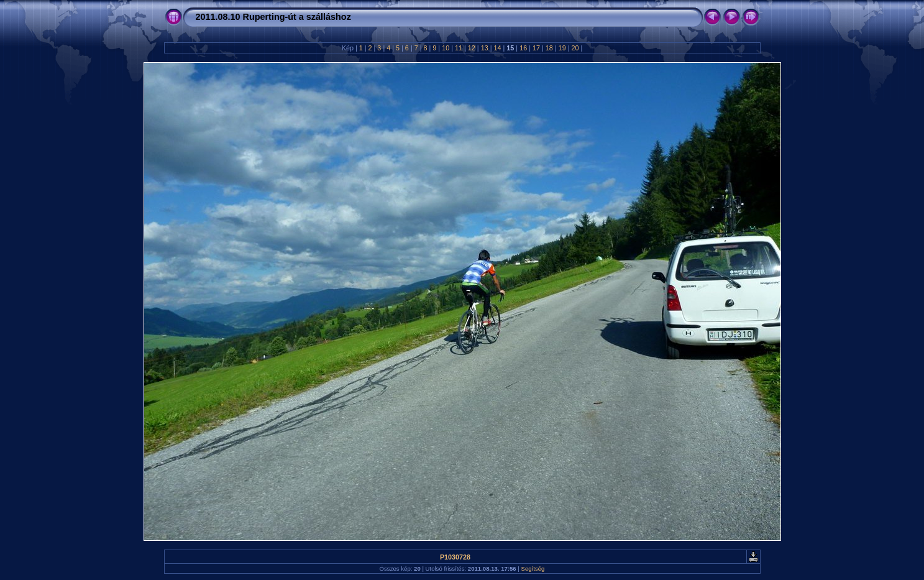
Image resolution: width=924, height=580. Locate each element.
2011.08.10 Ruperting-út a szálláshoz (273, 17)
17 (536, 48)
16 (523, 48)
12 (472, 48)
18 (549, 48)
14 (497, 48)
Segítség (533, 568)
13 (485, 48)
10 (446, 48)
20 (575, 48)
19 (562, 48)
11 (459, 48)
